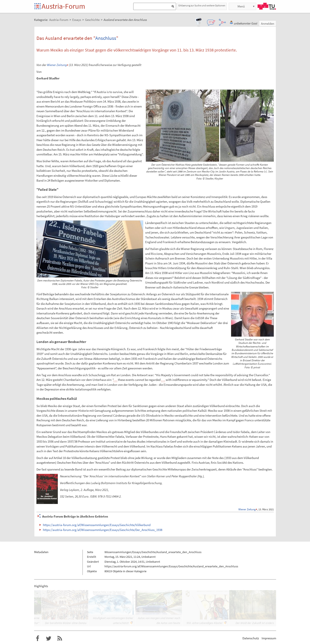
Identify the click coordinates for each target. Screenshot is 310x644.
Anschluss (106, 38)
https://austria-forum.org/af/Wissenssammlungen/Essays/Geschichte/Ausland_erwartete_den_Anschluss (171, 566)
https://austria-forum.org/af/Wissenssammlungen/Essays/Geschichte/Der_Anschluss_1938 (103, 530)
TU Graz (267, 6)
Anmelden (268, 24)
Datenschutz (251, 638)
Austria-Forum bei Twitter (49, 638)
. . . (115, 380)
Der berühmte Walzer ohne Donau (66, 623)
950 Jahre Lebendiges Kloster (205, 623)
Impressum (269, 638)
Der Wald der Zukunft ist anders (255, 623)
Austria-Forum (63, 6)
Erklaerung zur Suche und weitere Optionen (202, 5)
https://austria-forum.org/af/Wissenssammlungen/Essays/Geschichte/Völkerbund (97, 525)
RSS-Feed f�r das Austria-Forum (60, 638)
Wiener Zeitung (57, 65)
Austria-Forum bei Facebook (38, 638)
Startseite (38, 6)
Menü (241, 6)
